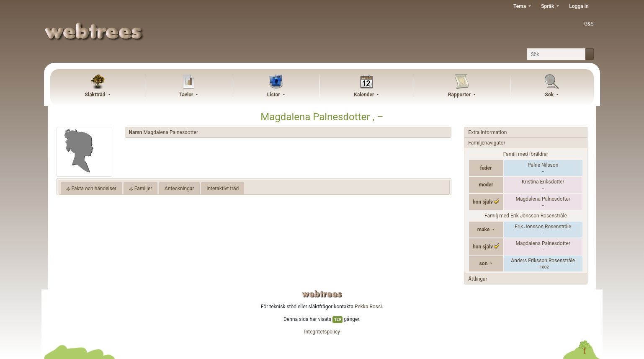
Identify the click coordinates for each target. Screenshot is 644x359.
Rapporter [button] (460, 95)
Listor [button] (274, 95)
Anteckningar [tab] (179, 189)
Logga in (579, 6)
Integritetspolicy (322, 332)
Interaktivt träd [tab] (223, 189)
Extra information (487, 132)
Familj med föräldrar (526, 154)
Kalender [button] (365, 95)
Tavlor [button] (187, 95)
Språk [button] (548, 6)
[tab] (288, 133)
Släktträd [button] (96, 95)
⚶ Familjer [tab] (141, 189)
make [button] (484, 230)
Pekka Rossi (368, 307)
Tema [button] (520, 6)
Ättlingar (478, 279)
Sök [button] (550, 95)
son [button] (484, 263)
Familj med (526, 216)
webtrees (322, 294)
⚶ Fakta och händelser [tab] (91, 189)
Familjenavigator (487, 143)
